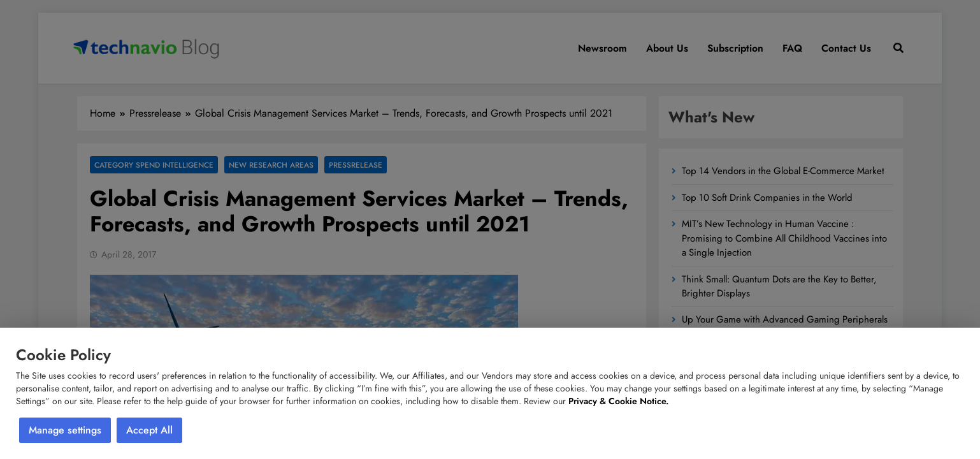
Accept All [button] (149, 430)
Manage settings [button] (65, 430)
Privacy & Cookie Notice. (618, 401)
